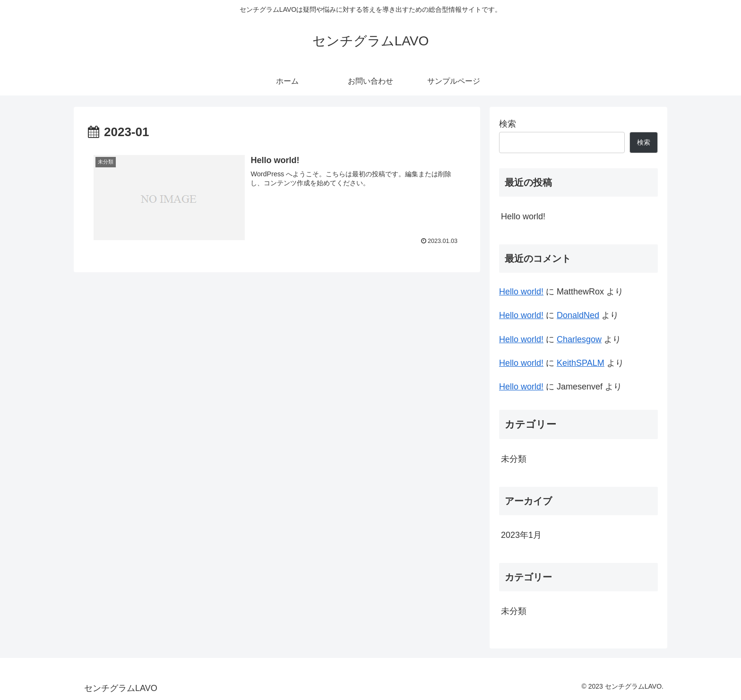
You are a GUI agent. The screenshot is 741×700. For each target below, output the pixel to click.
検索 (508, 124)
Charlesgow (579, 339)
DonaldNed (578, 315)
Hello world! (523, 216)
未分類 (514, 459)
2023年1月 (521, 535)
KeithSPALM (581, 363)
